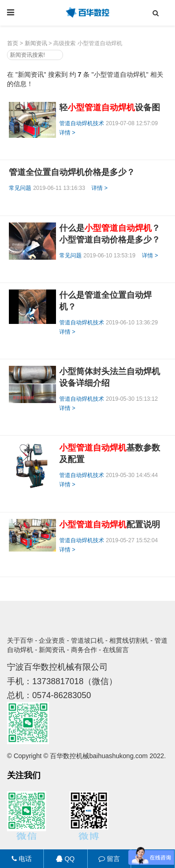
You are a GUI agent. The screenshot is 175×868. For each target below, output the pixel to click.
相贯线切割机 (129, 640)
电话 (22, 859)
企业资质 (52, 640)
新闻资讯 (36, 43)
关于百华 (20, 640)
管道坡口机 (87, 640)
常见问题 (20, 188)
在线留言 (116, 650)
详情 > (67, 133)
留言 (109, 859)
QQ (65, 859)
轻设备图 (110, 108)
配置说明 (110, 525)
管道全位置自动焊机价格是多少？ (72, 172)
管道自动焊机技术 (82, 123)
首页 (13, 43)
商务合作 (84, 650)
